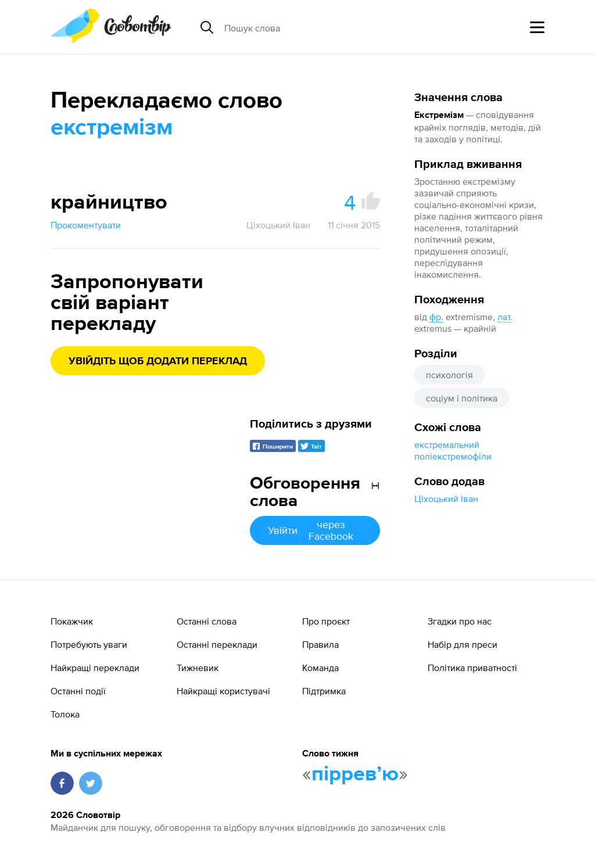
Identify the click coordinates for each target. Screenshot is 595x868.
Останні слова (207, 621)
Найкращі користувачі (223, 691)
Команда (320, 668)
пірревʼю (355, 774)
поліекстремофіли (453, 456)
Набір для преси (463, 644)
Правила (320, 644)
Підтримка (324, 691)
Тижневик (198, 668)
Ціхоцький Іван (446, 498)
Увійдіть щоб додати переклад (158, 361)
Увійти (315, 530)
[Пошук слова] (314, 27)
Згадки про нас (460, 621)
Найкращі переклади (95, 668)
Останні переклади (217, 644)
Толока (65, 714)
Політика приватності (472, 668)
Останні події (78, 691)
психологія (449, 375)
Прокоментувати (86, 225)
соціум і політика (462, 398)
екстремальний (447, 444)
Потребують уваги (89, 644)
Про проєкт (326, 621)
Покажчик (72, 621)
